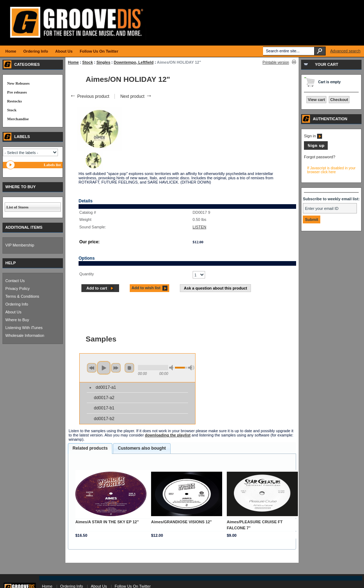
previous (92, 368)
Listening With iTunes (24, 328)
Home (73, 62)
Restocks (15, 101)
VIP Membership (20, 245)
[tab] (90, 449)
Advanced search (345, 51)
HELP (10, 263)
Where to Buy (17, 320)
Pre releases (17, 92)
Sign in (313, 136)
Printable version (276, 62)
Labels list (52, 165)
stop (129, 368)
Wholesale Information (25, 335)
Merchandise (18, 119)
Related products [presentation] (90, 448)
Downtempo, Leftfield (134, 62)
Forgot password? (320, 157)
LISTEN (200, 227)
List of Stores (17, 207)
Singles (103, 62)
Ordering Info (17, 304)
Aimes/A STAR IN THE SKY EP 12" (107, 522)
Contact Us (15, 281)
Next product (136, 96)
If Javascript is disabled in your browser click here (331, 170)
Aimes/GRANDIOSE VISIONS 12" (181, 522)
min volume (172, 368)
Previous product (89, 96)
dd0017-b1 (104, 408)
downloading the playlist (168, 435)
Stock (87, 62)
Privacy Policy (17, 288)
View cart (316, 100)
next (116, 368)
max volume (191, 368)
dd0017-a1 (106, 387)
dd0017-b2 (104, 419)
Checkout (339, 100)
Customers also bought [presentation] (142, 448)
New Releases (18, 83)
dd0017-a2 (104, 398)
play (104, 368)
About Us (13, 312)
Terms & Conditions (22, 296)
